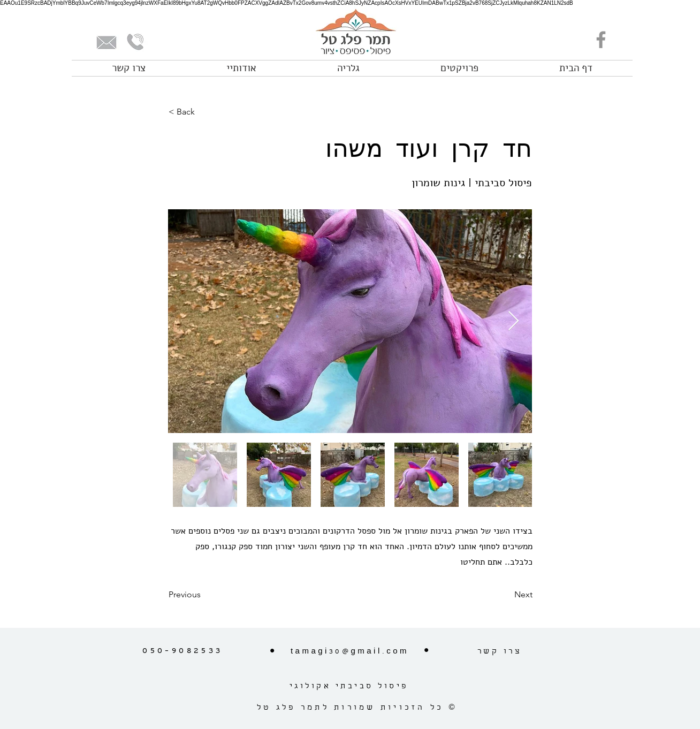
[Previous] (204, 595)
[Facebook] (601, 40)
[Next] (506, 595)
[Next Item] (513, 321)
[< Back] (204, 112)
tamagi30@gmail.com (350, 652)
